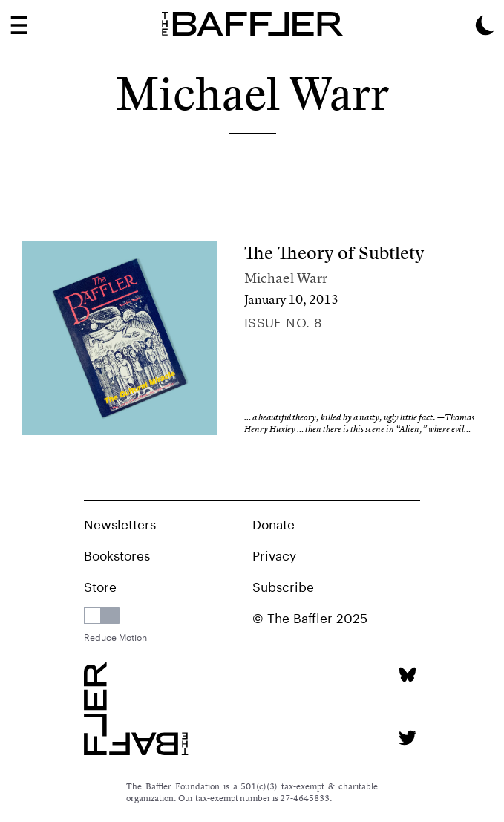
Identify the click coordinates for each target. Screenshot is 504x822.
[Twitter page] (407, 738)
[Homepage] (252, 24)
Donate (274, 523)
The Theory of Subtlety (334, 253)
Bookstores (117, 554)
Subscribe (283, 585)
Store (100, 585)
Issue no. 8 (284, 321)
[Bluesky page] (407, 675)
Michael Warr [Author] (286, 278)
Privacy (274, 554)
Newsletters (120, 523)
